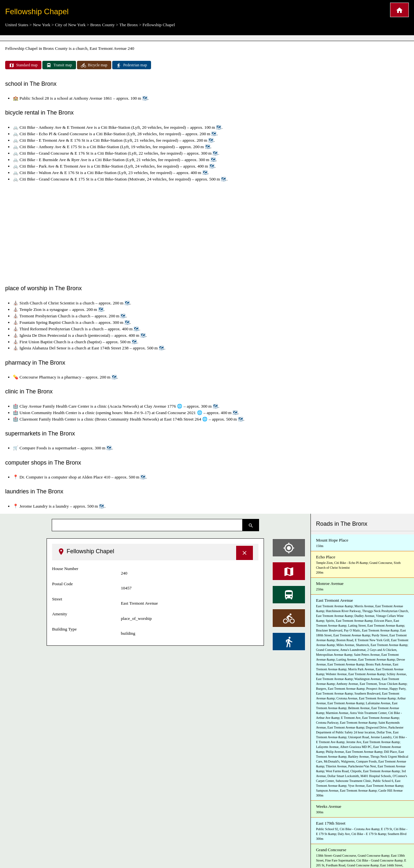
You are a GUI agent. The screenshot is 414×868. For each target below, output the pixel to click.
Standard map (23, 65)
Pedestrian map (132, 65)
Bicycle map (94, 65)
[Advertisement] (207, 232)
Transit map (59, 65)
